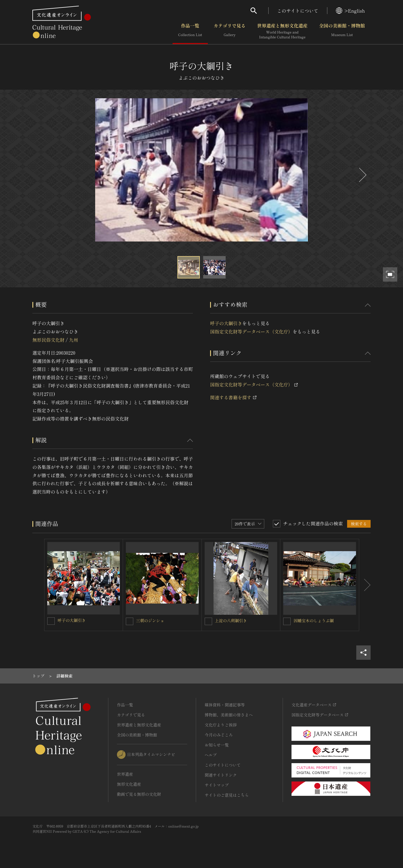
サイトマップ (217, 785)
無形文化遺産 (129, 784)
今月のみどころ (219, 735)
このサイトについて (298, 11)
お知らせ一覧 (217, 745)
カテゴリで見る (230, 31)
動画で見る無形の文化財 (139, 794)
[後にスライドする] (362, 175)
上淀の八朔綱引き (231, 620)
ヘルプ (211, 755)
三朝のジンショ (150, 620)
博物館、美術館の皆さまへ (229, 715)
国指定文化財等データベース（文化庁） (251, 331)
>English (350, 11)
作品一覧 (190, 31)
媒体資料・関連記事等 (225, 705)
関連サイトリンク (221, 775)
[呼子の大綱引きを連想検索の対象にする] (51, 621)
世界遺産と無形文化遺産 (282, 31)
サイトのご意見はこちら (227, 795)
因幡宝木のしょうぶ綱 (314, 620)
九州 (73, 340)
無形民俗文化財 (48, 340)
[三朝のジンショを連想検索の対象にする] (130, 621)
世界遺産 (125, 774)
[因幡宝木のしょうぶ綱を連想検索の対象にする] (287, 621)
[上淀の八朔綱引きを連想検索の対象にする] (208, 621)
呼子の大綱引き (226, 323)
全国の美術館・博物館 (342, 31)
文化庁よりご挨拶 (221, 725)
